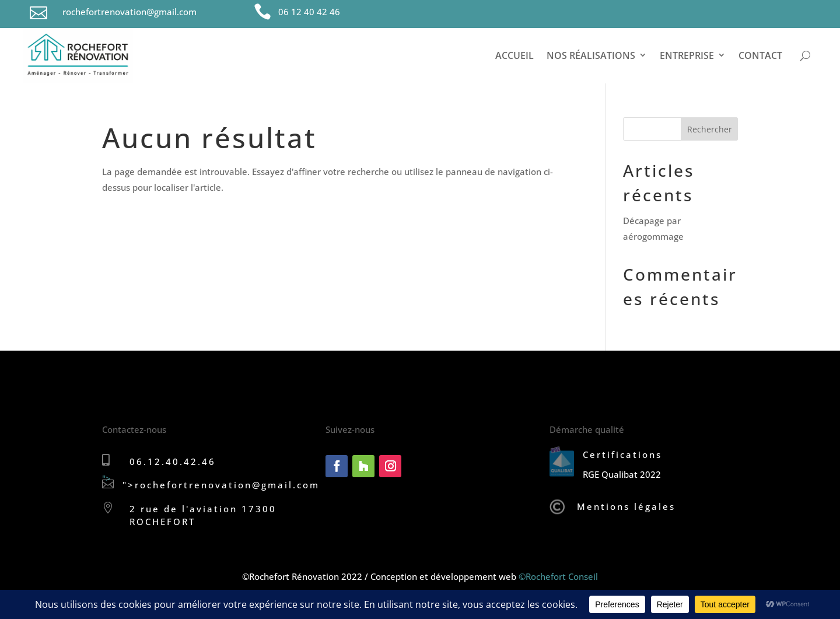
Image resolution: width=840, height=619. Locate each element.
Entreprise (687, 55)
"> (108, 481)
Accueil (514, 55)
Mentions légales (626, 506)
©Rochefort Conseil (558, 576)
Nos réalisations (591, 55)
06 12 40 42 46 (309, 12)
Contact (760, 55)
